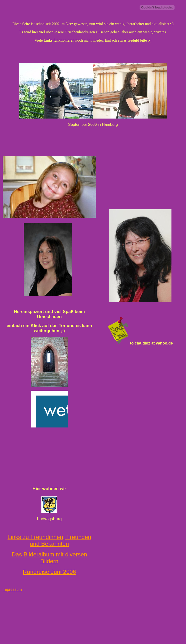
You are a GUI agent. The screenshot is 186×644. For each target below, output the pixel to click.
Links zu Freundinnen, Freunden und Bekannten (49, 540)
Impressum (12, 589)
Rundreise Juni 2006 (49, 572)
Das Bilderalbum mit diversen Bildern (49, 558)
